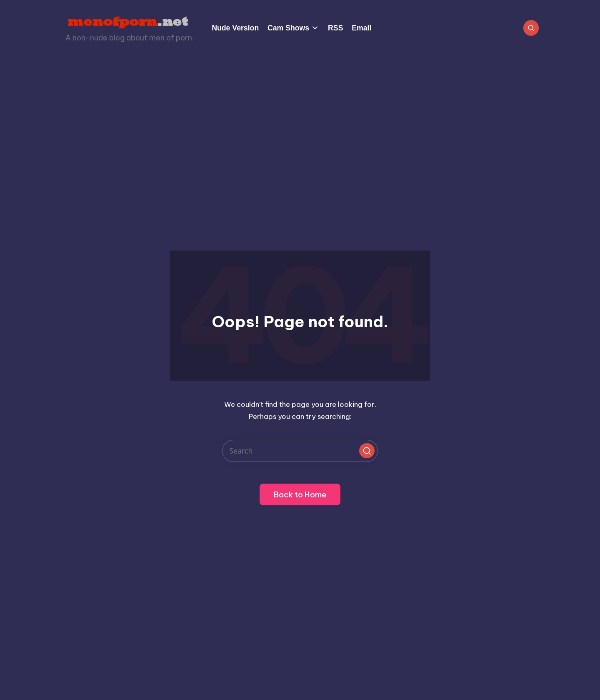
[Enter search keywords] (300, 451)
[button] (367, 451)
